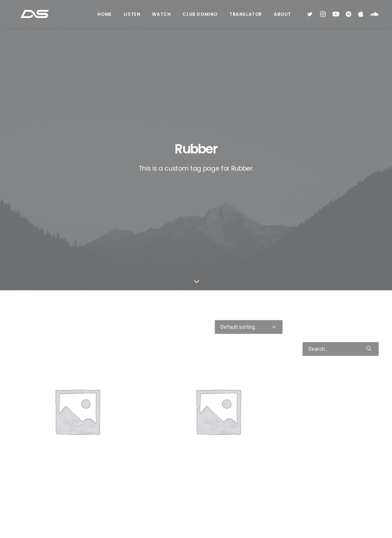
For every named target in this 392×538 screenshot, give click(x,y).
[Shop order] (249, 179)
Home (104, 16)
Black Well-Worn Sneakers (218, 336)
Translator (246, 16)
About (282, 16)
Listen (132, 16)
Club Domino (200, 16)
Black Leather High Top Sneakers (77, 336)
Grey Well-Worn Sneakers (77, 499)
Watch (161, 16)
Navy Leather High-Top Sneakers (218, 499)
